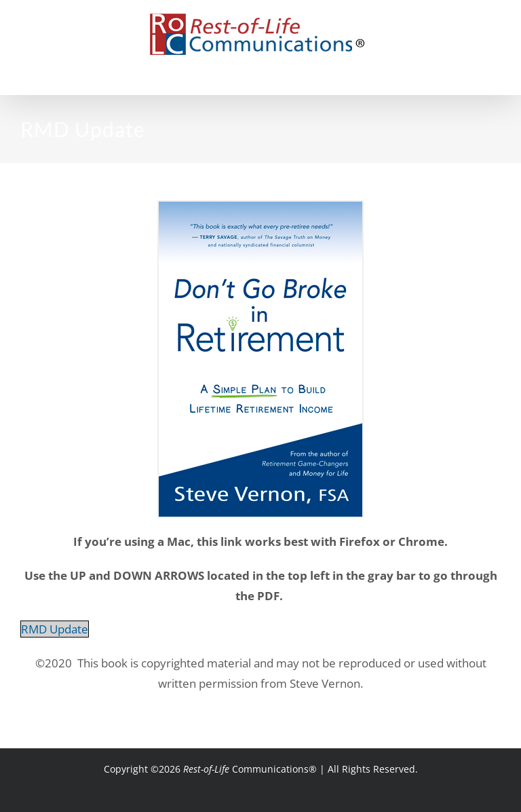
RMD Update (55, 629)
